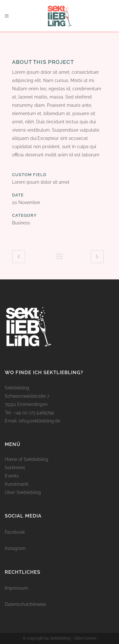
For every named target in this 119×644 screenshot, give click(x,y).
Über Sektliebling (23, 492)
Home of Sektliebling (26, 459)
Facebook (15, 532)
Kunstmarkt (17, 484)
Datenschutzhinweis (25, 604)
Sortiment (15, 468)
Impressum (16, 588)
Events (12, 476)
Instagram (15, 548)
